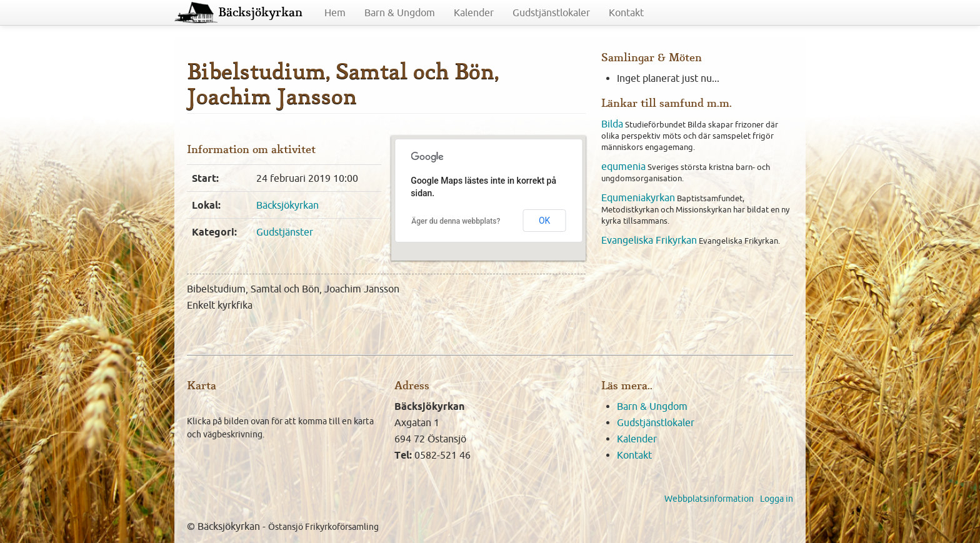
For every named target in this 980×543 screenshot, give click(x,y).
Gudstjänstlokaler (551, 12)
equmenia (623, 166)
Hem (335, 12)
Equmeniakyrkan (638, 197)
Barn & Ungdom (400, 12)
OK (544, 221)
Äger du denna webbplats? (456, 221)
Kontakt (626, 12)
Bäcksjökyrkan (260, 12)
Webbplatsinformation (709, 499)
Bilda (612, 124)
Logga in (777, 499)
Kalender (474, 12)
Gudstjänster (285, 232)
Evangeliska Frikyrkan (649, 240)
